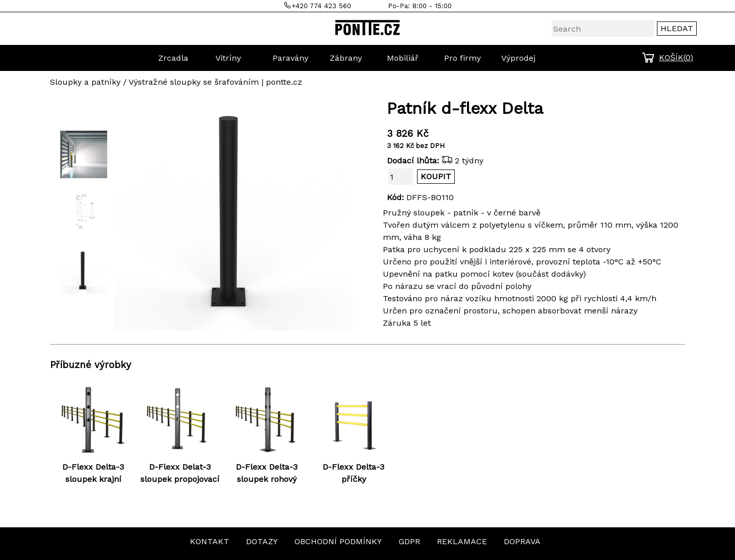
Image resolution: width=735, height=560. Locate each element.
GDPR (409, 541)
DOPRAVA (522, 541)
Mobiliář (403, 58)
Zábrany (346, 58)
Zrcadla (173, 58)
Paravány (290, 58)
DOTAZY (262, 541)
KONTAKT (210, 541)
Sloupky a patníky (85, 82)
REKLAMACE (462, 541)
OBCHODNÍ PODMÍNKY (338, 541)
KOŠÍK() (676, 57)
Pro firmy (462, 58)
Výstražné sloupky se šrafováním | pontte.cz (215, 82)
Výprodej (518, 58)
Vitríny (228, 58)
